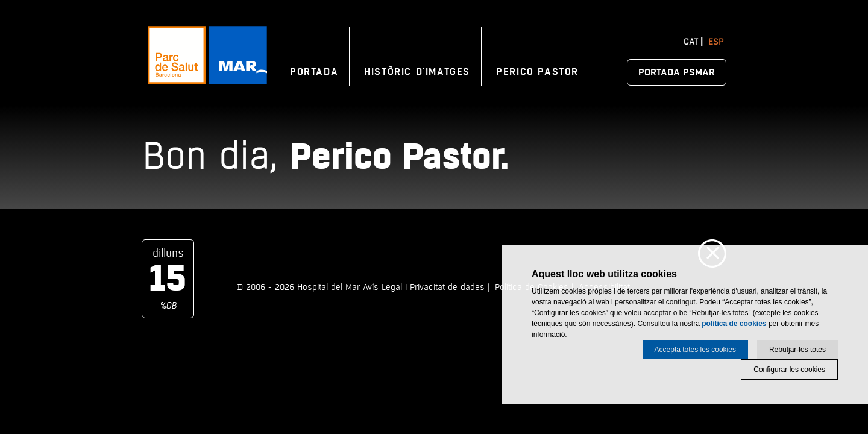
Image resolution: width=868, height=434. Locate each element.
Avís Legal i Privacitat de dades (424, 287)
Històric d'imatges (417, 72)
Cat (691, 42)
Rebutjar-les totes (797, 350)
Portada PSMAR (677, 72)
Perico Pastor (537, 72)
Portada (314, 72)
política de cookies (734, 324)
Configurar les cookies (789, 370)
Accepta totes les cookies (695, 350)
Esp (716, 42)
